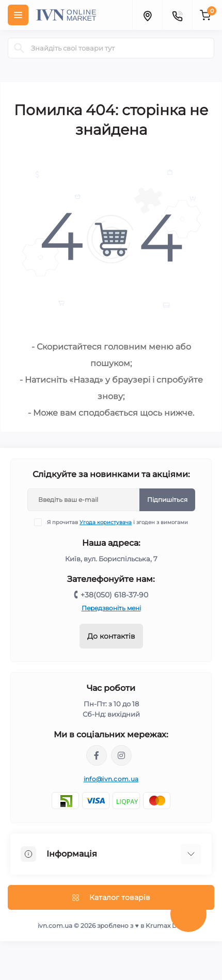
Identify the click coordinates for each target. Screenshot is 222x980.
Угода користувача (106, 522)
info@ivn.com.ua (111, 779)
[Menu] (18, 15)
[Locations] (147, 15)
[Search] (19, 48)
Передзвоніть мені (111, 608)
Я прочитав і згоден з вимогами (117, 522)
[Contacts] (177, 15)
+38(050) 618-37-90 (114, 595)
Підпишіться (167, 500)
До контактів (111, 636)
